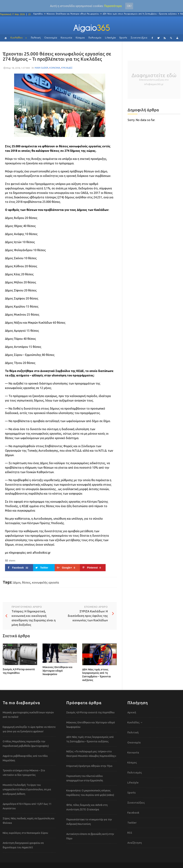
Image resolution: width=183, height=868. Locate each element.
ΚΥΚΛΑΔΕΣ (67, 68)
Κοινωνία (66, 38)
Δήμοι (17, 582)
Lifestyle (110, 38)
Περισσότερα (113, 6)
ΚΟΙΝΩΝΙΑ (55, 68)
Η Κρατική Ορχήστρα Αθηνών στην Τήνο (89, 766)
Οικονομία (51, 38)
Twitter (132, 823)
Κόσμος (80, 38)
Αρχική (132, 712)
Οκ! (129, 6)
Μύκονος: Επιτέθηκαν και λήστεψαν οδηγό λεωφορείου (75, 14)
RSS (130, 833)
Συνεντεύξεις (139, 38)
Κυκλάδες (17, 38)
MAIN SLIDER (41, 68)
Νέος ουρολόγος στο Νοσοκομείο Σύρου (25, 833)
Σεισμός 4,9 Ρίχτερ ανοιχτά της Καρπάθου (19, 671)
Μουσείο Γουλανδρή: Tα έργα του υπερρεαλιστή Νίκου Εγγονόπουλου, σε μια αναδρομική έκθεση (27, 789)
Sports (123, 38)
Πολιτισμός (95, 38)
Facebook (133, 813)
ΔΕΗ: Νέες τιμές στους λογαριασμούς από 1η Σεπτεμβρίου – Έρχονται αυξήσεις (142, 14)
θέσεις (26, 582)
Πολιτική (36, 38)
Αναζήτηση (135, 843)
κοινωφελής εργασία (45, 582)
